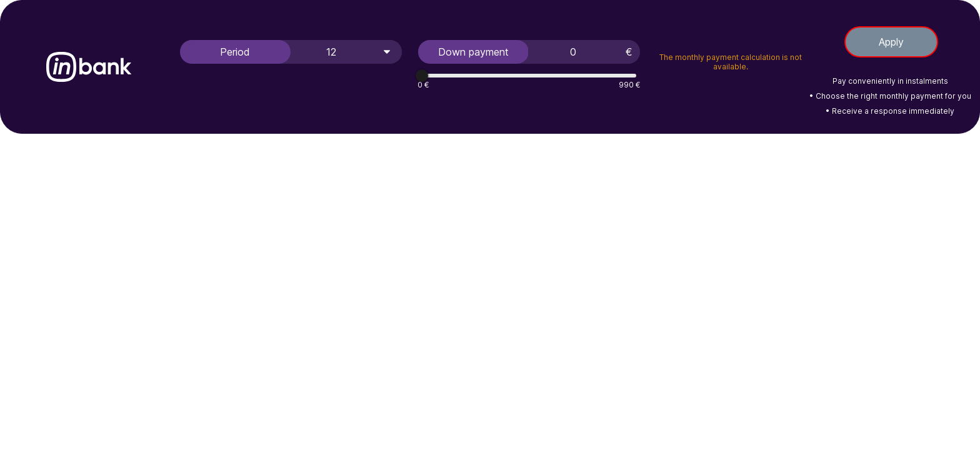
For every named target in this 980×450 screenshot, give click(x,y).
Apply (891, 42)
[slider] (422, 76)
